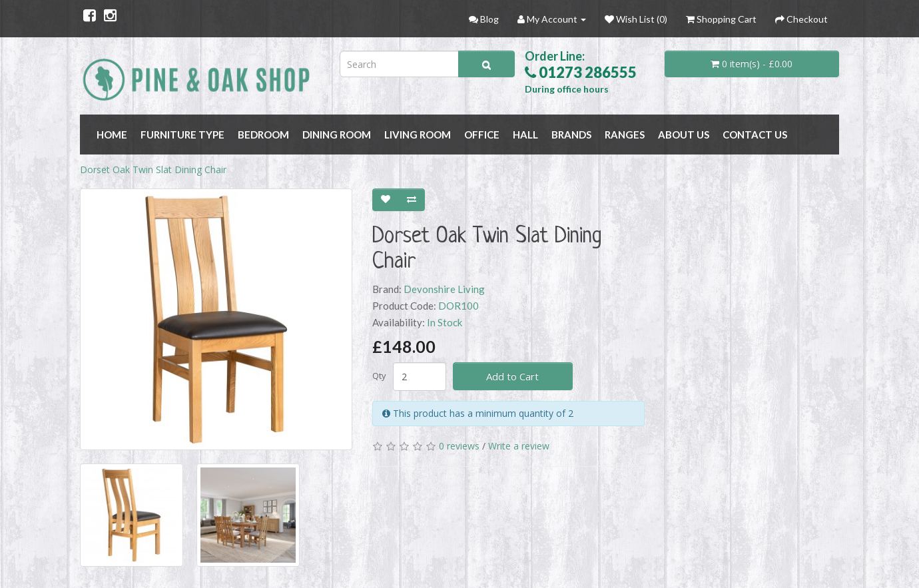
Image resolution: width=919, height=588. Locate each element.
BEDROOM (263, 135)
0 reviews (459, 446)
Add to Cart (512, 376)
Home (112, 135)
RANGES (625, 135)
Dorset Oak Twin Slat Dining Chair (153, 169)
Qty (379, 376)
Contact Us (755, 135)
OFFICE (482, 135)
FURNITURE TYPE (182, 135)
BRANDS (571, 135)
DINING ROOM (337, 135)
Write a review (519, 446)
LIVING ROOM (418, 135)
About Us (684, 135)
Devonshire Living (444, 289)
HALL (525, 135)
